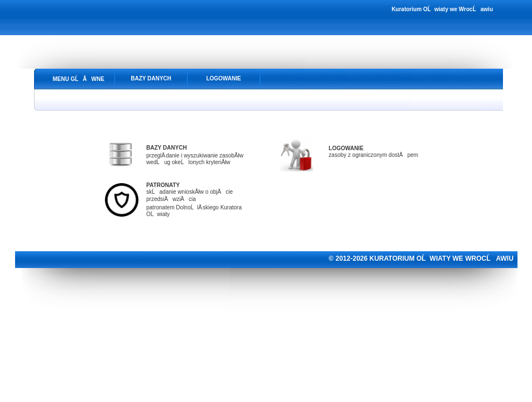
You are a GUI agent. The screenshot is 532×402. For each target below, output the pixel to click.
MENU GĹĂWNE (78, 79)
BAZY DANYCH (151, 78)
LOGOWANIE (223, 78)
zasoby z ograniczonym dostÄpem (373, 155)
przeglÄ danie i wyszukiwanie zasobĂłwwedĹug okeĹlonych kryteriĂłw (195, 155)
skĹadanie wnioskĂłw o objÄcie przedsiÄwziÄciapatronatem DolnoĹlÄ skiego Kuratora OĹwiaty (194, 200)
